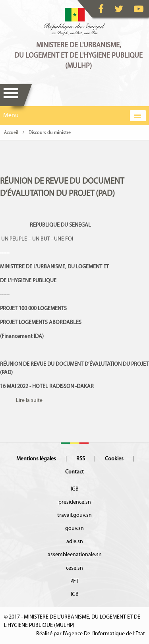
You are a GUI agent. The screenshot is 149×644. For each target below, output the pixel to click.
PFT (74, 581)
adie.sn (75, 542)
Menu (11, 95)
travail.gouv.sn (74, 515)
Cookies (114, 459)
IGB (75, 489)
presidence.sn (75, 502)
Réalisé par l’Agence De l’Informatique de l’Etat (91, 634)
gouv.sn (74, 529)
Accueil (11, 133)
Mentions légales (36, 459)
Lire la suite (29, 401)
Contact (74, 472)
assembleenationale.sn (75, 555)
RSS (81, 459)
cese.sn (74, 568)
